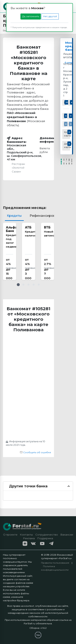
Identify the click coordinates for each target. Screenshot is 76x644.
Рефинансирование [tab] (46, 216)
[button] (18, 285)
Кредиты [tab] (14, 216)
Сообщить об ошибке (35, 452)
